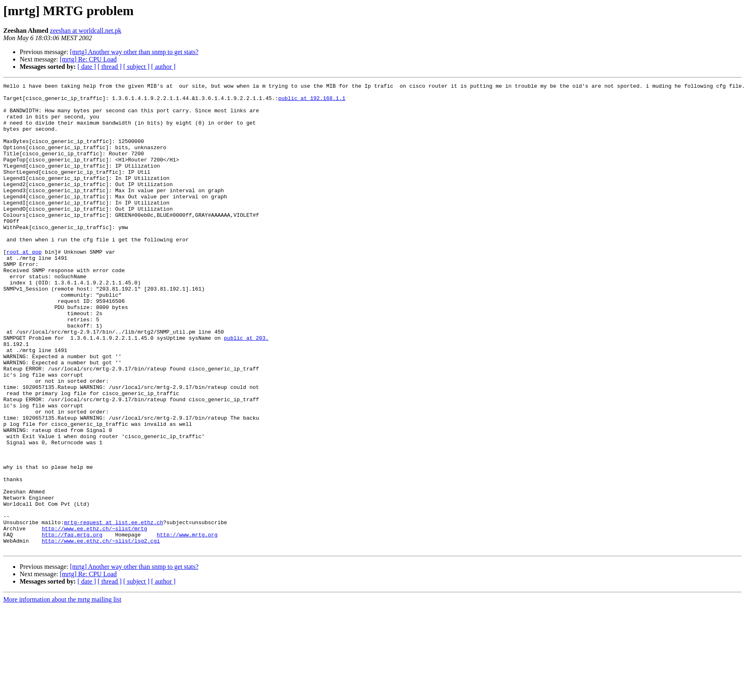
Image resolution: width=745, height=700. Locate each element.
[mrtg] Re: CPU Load (88, 59)
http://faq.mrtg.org (72, 625)
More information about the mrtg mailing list (62, 693)
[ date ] (87, 67)
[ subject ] (136, 67)
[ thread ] (110, 67)
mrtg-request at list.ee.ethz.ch (114, 611)
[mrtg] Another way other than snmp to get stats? (134, 52)
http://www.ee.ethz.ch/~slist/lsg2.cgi (101, 633)
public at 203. (246, 389)
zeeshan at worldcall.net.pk (86, 31)
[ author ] (164, 67)
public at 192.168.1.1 (312, 102)
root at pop (24, 286)
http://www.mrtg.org (187, 625)
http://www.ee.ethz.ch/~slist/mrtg (94, 618)
